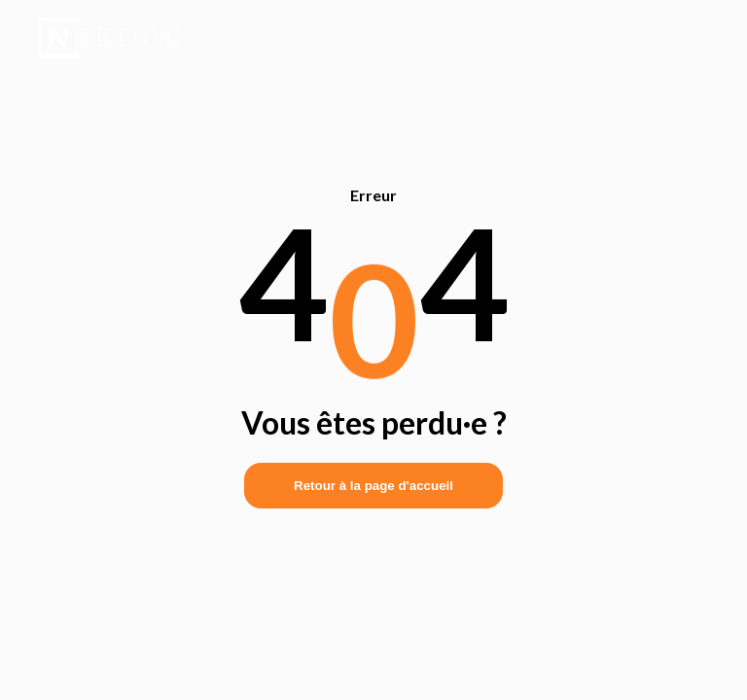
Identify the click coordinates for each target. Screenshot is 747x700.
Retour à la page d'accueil (373, 486)
